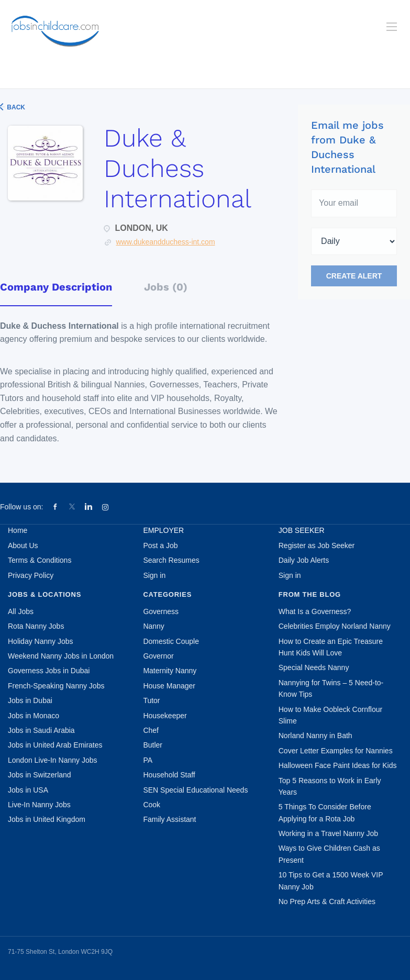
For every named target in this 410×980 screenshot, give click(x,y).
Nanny (153, 626)
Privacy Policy (31, 575)
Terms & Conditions (40, 560)
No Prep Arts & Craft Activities (327, 901)
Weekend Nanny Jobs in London (61, 656)
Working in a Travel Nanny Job (328, 833)
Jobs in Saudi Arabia (41, 730)
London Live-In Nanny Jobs (52, 760)
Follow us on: (21, 507)
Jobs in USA (28, 790)
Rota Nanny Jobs (36, 626)
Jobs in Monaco (34, 716)
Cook (152, 805)
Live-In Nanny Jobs (39, 805)
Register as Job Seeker (317, 545)
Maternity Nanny (170, 671)
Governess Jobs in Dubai (49, 671)
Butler (153, 745)
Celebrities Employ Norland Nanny (335, 626)
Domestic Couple (171, 641)
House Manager (169, 686)
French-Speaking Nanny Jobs (56, 686)
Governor (158, 656)
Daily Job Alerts (304, 560)
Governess (161, 611)
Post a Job (160, 545)
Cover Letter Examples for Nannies (336, 751)
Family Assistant (169, 819)
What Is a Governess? (315, 611)
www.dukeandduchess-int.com (165, 242)
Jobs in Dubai (30, 700)
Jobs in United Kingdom (47, 819)
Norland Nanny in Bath (315, 736)
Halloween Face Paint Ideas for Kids (338, 765)
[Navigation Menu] (392, 27)
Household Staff (169, 775)
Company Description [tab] (56, 287)
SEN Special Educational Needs (195, 790)
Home (18, 530)
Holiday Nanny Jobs (41, 641)
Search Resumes (171, 560)
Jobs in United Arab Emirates (55, 745)
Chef (151, 730)
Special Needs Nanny (314, 667)
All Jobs (21, 611)
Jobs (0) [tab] (166, 287)
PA (148, 760)
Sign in (154, 575)
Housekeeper (165, 716)
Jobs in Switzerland (40, 775)
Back (15, 107)
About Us (23, 545)
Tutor (151, 700)
